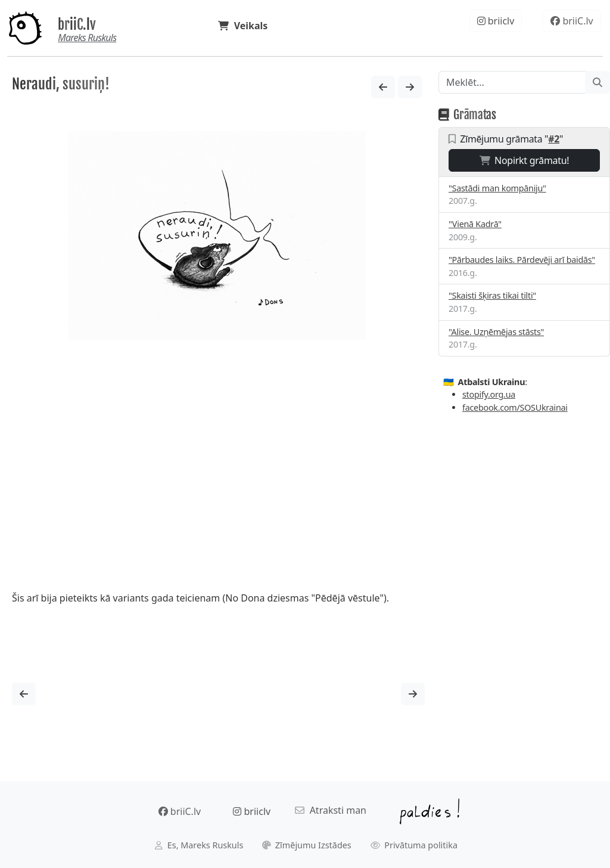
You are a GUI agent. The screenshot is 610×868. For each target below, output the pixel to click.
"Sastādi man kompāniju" (497, 188)
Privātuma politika (414, 845)
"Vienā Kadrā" (475, 224)
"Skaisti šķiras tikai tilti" (492, 295)
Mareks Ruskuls (87, 38)
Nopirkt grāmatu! (525, 160)
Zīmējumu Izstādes (307, 845)
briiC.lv (77, 24)
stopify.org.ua (489, 394)
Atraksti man (331, 810)
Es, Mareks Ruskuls (199, 845)
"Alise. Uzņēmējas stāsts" (496, 332)
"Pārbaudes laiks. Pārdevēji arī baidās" (522, 260)
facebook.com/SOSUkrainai (515, 407)
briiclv (496, 21)
